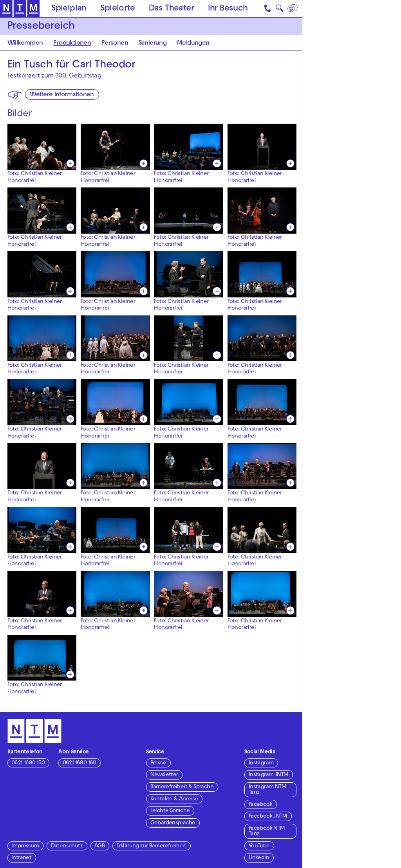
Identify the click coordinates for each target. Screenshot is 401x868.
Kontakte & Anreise (174, 799)
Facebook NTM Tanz (267, 831)
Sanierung (153, 43)
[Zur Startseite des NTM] (20, 9)
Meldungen (193, 43)
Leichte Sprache (170, 811)
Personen (115, 43)
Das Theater (171, 9)
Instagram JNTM (269, 775)
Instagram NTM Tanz (267, 790)
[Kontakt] (268, 9)
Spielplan (69, 9)
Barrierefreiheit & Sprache (182, 787)
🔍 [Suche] (279, 10)
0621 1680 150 (28, 763)
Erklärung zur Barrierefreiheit (151, 846)
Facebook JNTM (268, 817)
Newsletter (164, 775)
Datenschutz (67, 846)
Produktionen (72, 43)
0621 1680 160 (79, 763)
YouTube (259, 846)
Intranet (21, 858)
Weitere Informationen (62, 95)
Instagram (261, 763)
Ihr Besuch (228, 9)
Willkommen (25, 43)
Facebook (260, 805)
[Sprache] (293, 9)
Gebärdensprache (173, 823)
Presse (158, 763)
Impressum (25, 846)
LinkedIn (259, 858)
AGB (99, 846)
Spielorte (117, 9)
